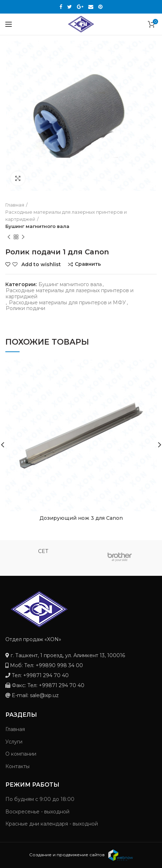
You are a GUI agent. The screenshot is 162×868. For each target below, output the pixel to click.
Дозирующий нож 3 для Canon (81, 518)
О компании (21, 754)
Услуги (14, 742)
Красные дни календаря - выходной (52, 824)
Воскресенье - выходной (37, 812)
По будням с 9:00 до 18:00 (40, 799)
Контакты (17, 766)
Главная (15, 729)
